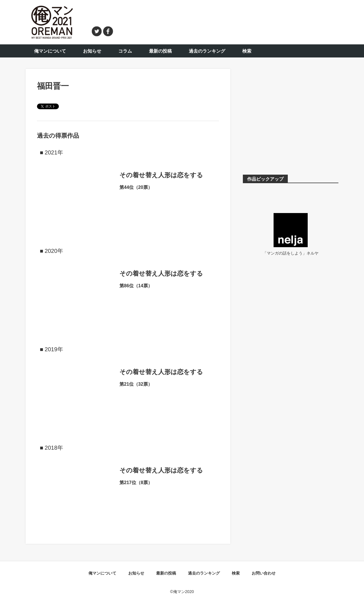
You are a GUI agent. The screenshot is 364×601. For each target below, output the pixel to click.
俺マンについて (50, 51)
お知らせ (92, 51)
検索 (247, 51)
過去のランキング (207, 51)
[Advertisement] (229, 21)
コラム (125, 51)
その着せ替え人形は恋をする (161, 175)
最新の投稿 (160, 51)
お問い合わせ (264, 573)
